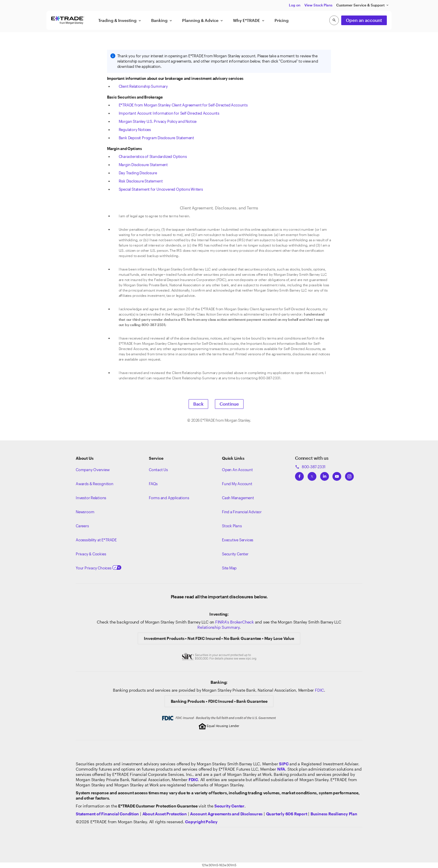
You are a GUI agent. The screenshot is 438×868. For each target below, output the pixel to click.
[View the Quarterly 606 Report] (287, 814)
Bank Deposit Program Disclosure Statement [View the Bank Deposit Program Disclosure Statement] (156, 138)
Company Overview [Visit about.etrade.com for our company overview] (93, 470)
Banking (162, 20)
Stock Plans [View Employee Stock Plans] (232, 526)
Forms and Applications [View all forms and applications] (169, 498)
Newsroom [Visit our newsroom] (85, 512)
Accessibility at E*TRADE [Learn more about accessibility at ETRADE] (96, 540)
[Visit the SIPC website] (284, 764)
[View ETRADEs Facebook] (299, 475)
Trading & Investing (120, 20)
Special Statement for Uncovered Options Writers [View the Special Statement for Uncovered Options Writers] (161, 189)
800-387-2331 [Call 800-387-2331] (310, 467)
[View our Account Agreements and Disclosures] (226, 814)
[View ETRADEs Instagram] (349, 475)
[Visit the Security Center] (229, 806)
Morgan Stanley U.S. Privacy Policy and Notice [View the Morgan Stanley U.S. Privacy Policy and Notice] (158, 121)
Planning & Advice (203, 20)
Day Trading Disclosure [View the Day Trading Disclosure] (138, 173)
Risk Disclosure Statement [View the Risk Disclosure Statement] (141, 181)
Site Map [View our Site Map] (229, 568)
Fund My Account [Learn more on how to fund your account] (237, 484)
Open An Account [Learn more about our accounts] (237, 470)
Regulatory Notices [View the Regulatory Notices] (135, 130)
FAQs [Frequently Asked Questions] (153, 484)
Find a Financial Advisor (242, 512)
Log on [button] (295, 5)
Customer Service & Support (363, 5)
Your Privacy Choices (99, 568)
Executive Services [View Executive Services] (238, 540)
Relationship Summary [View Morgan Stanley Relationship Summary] (218, 627)
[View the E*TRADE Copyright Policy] (201, 822)
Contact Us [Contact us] (158, 470)
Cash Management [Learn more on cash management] (238, 498)
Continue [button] (229, 404)
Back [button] (198, 404)
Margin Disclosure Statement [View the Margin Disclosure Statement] (143, 165)
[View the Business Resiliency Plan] (334, 814)
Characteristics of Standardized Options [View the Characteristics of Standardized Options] (153, 156)
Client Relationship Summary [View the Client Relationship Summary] (143, 86)
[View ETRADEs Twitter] (312, 475)
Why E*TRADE (249, 20)
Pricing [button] (282, 20)
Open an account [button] (364, 20)
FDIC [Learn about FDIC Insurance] (319, 690)
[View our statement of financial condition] (107, 814)
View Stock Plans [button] (318, 5)
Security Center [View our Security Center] (235, 554)
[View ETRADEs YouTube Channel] (337, 475)
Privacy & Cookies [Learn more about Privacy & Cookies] (91, 554)
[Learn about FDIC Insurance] (193, 780)
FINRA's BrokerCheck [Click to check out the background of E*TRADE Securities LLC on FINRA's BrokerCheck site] (234, 622)
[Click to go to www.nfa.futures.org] (281, 769)
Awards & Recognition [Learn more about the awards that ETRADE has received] (95, 484)
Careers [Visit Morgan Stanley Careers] (82, 526)
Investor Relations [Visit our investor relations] (91, 498)
